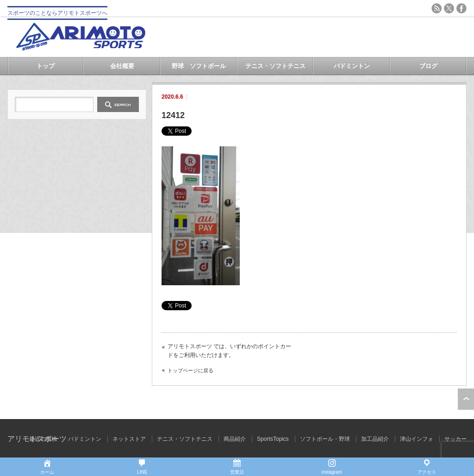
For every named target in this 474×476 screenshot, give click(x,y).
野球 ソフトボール (199, 66)
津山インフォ (417, 439)
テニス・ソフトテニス (275, 66)
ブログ (428, 66)
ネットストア (129, 439)
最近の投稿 (43, 439)
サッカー (455, 439)
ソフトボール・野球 (325, 439)
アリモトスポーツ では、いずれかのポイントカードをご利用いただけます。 (229, 351)
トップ (46, 66)
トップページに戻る (190, 370)
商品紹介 (235, 439)
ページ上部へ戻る (466, 399)
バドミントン (352, 66)
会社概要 (122, 66)
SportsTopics (273, 439)
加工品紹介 (375, 439)
